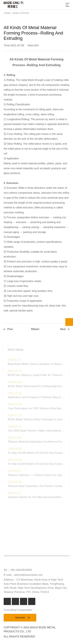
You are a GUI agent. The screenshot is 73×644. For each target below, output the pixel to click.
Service (10, 540)
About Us (11, 547)
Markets (10, 534)
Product (10, 528)
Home (7, 13)
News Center (21, 13)
